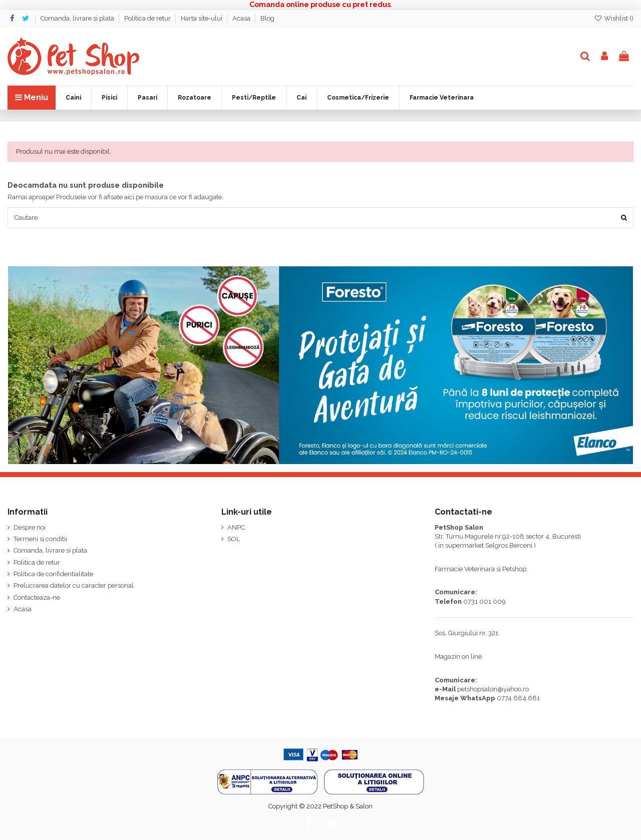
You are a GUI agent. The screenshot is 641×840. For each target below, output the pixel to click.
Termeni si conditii (40, 539)
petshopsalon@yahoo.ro (493, 689)
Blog (267, 18)
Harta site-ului (202, 18)
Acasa (242, 18)
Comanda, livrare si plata (78, 18)
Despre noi (30, 527)
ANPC (236, 527)
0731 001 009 (485, 601)
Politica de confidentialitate (53, 574)
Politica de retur (148, 18)
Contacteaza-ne (37, 597)
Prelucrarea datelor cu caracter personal (74, 586)
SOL (234, 539)
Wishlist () (614, 18)
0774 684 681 (518, 698)
